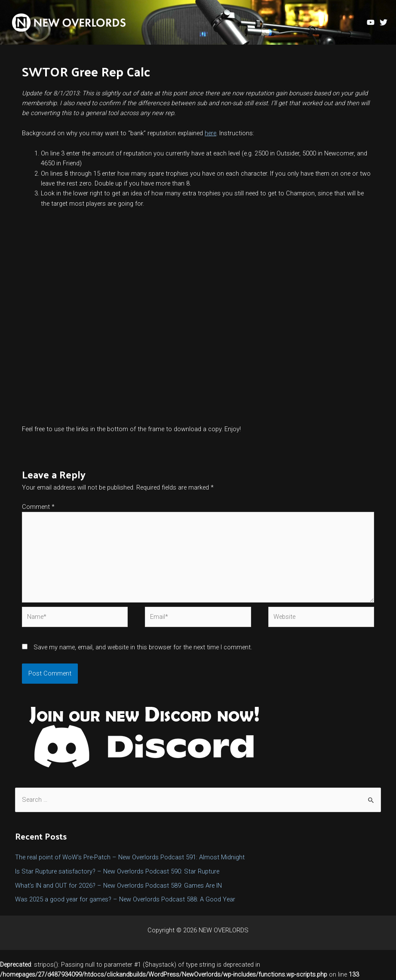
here (210, 133)
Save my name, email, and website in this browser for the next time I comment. (143, 647)
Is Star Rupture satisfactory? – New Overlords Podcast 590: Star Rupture (117, 871)
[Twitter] (384, 22)
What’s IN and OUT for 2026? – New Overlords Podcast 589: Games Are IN (118, 886)
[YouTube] (371, 22)
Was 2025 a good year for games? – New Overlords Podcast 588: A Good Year (125, 899)
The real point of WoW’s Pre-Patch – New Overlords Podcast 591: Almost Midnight (130, 857)
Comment (38, 507)
